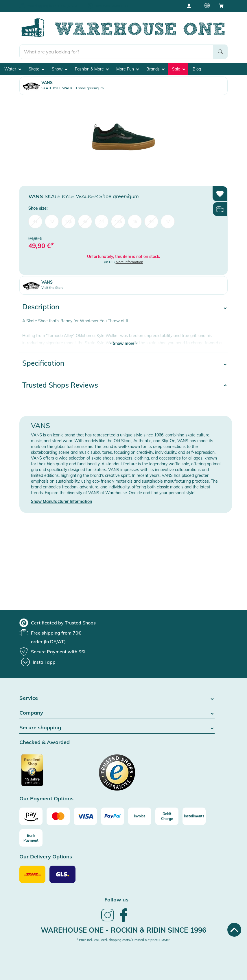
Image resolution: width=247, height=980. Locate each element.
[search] (116, 52)
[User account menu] (191, 5)
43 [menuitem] (85, 222)
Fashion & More (92, 69)
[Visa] (85, 816)
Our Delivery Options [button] (46, 857)
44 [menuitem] (102, 222)
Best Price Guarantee (112, 6)
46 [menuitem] (151, 222)
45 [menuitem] (135, 222)
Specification (43, 363)
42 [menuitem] (52, 222)
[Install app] (38, 662)
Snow (60, 69)
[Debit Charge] (167, 816)
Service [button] (117, 698)
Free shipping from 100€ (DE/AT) (53, 6)
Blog (197, 69)
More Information (129, 262)
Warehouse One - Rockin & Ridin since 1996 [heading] (123, 930)
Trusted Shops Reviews (60, 385)
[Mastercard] (58, 816)
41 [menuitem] (35, 222)
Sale (179, 69)
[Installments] (194, 816)
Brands (155, 69)
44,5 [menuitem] (118, 222)
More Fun (128, 69)
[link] (108, 921)
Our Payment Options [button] (46, 799)
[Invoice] (140, 816)
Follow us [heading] (116, 900)
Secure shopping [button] (117, 728)
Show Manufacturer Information (61, 501)
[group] (58, 623)
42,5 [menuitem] (68, 222)
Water (13, 69)
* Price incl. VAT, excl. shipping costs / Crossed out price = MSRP (123, 940)
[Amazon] (31, 816)
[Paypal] (113, 816)
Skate (36, 69)
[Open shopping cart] (221, 5)
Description (41, 307)
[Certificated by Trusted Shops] (43, 773)
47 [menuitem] (168, 222)
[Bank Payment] (31, 838)
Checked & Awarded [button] (45, 742)
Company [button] (117, 713)
